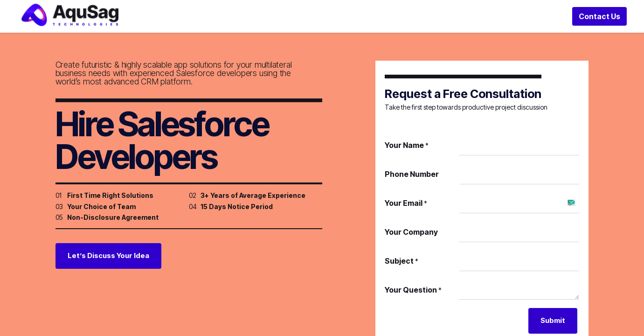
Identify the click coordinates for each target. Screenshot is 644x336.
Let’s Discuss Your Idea (108, 268)
